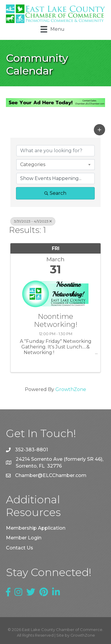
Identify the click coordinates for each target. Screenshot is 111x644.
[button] (99, 130)
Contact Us (20, 548)
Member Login (24, 538)
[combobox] (55, 165)
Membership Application (36, 528)
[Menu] (52, 29)
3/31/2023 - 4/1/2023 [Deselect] (33, 221)
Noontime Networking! (56, 321)
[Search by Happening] (55, 179)
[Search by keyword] (55, 151)
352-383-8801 (32, 450)
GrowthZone (71, 389)
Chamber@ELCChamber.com (51, 475)
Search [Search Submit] (55, 193)
